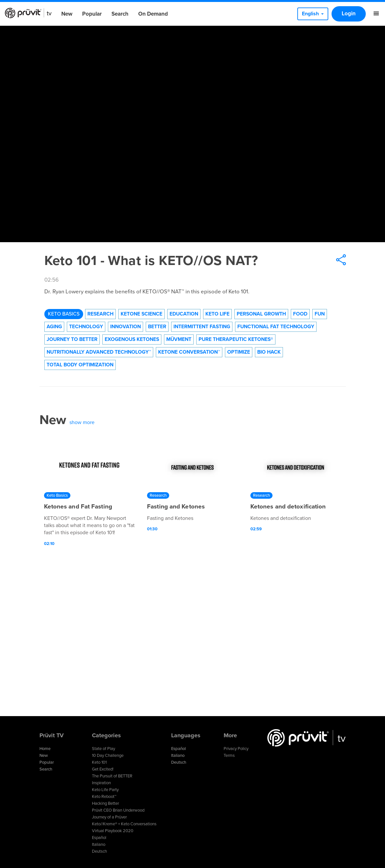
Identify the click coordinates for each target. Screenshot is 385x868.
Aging (54, 327)
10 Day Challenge (108, 756)
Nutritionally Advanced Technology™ (99, 352)
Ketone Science (141, 314)
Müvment (179, 339)
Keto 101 (99, 762)
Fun (320, 314)
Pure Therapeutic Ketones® (236, 339)
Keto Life (217, 314)
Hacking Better (105, 803)
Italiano (99, 845)
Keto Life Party (105, 790)
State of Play (104, 749)
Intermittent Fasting (202, 327)
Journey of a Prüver (109, 817)
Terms (229, 756)
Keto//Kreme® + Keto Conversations (124, 824)
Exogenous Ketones (132, 339)
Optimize (239, 352)
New (67, 14)
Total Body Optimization (80, 365)
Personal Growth (261, 314)
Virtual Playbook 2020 (113, 831)
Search (120, 14)
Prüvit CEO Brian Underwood (118, 810)
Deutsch (99, 851)
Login (349, 14)
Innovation (126, 327)
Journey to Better (72, 339)
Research (100, 314)
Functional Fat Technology (276, 327)
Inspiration (101, 783)
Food (300, 314)
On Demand (153, 14)
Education (184, 314)
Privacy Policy (236, 749)
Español (99, 838)
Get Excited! (103, 769)
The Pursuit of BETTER (112, 776)
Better (157, 327)
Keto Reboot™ (104, 797)
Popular (92, 14)
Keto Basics (64, 314)
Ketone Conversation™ (189, 352)
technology (86, 327)
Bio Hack (269, 352)
